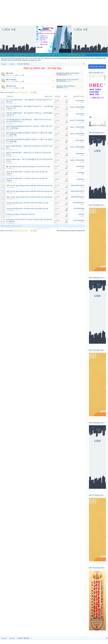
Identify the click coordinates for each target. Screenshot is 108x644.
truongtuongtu (10, 187)
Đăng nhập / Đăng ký (97, 66)
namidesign (9, 168)
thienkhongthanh (11, 199)
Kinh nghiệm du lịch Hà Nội (70, 73)
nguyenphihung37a (78, 185)
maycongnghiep (10, 223)
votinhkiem (9, 193)
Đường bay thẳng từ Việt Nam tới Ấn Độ (20, 214)
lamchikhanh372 (79, 203)
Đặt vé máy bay (11, 80)
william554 (60, 87)
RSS (53, 74)
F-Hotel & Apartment (68, 86)
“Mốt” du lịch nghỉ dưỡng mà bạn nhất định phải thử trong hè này (29, 186)
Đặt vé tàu (9, 73)
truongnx (9, 216)
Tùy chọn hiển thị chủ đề (42, 228)
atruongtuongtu (10, 210)
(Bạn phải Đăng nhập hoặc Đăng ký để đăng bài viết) (71, 231)
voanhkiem (9, 182)
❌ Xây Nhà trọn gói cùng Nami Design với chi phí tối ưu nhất (28, 167)
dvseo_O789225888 (77, 107)
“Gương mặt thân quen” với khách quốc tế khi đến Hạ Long (27, 203)
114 (32, 92)
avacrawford (9, 103)
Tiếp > (35, 92)
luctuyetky (9, 175)
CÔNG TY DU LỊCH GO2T (70, 80)
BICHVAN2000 (61, 81)
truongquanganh (62, 75)
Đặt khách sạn (11, 86)
